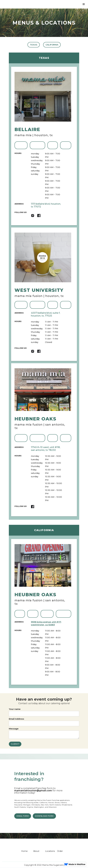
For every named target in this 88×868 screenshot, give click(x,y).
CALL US (53, 145)
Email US (66, 145)
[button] (84, 4)
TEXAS (34, 45)
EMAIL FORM (23, 816)
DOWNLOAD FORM (44, 816)
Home (24, 851)
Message (14, 729)
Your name (15, 709)
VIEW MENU (21, 145)
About (36, 851)
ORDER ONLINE (37, 145)
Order (60, 851)
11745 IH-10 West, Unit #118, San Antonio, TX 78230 (46, 449)
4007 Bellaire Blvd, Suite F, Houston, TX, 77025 (45, 314)
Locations (50, 851)
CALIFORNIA (52, 45)
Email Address (16, 719)
